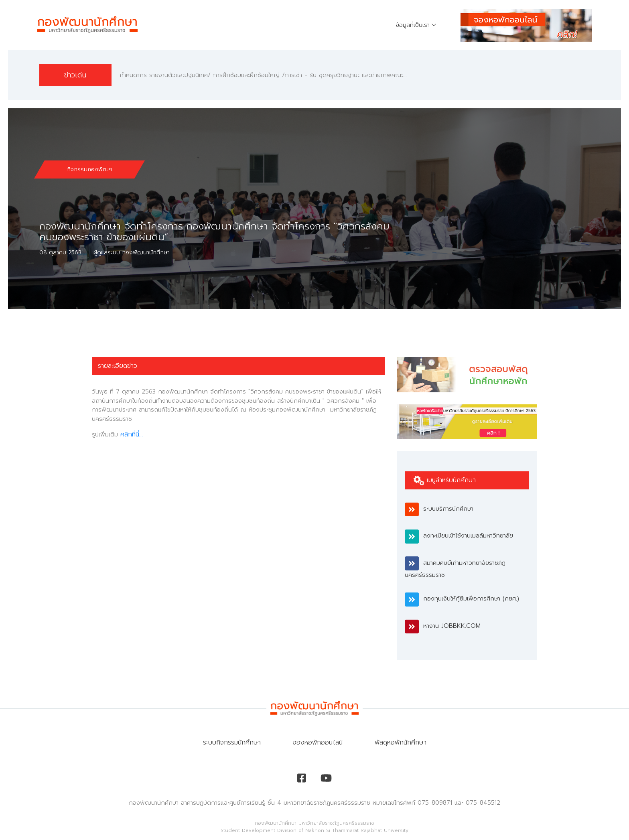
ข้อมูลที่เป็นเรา (413, 25)
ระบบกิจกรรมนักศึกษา (232, 743)
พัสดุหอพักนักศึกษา (401, 743)
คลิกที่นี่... (132, 434)
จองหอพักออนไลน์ (318, 743)
